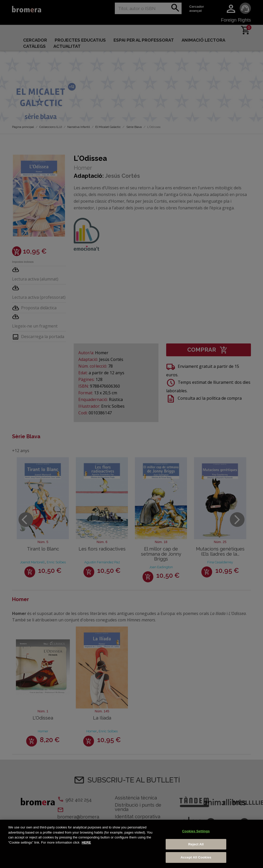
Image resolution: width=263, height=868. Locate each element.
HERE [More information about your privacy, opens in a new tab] (86, 842)
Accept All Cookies (196, 857)
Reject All (196, 844)
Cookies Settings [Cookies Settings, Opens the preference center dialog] (196, 831)
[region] (131, 844)
